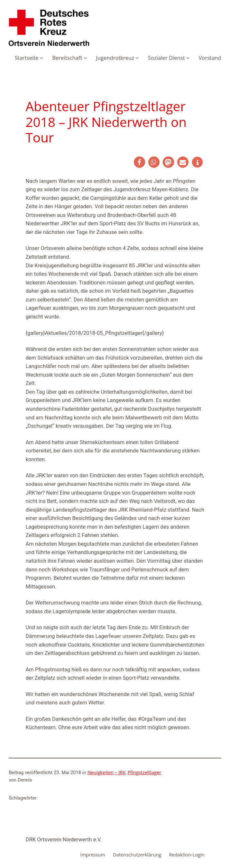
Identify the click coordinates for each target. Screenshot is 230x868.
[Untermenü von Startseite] (41, 58)
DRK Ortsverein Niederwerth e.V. (64, 840)
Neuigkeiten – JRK (107, 772)
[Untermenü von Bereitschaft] (85, 58)
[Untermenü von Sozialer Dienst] (188, 58)
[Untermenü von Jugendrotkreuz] (137, 58)
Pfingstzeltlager (144, 772)
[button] (139, 162)
